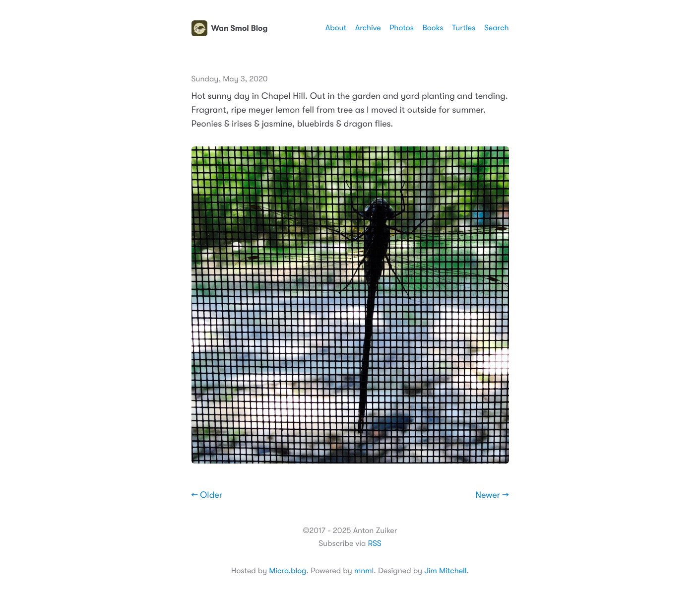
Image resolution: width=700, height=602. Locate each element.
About (336, 28)
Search (497, 28)
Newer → (492, 495)
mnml (364, 571)
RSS (374, 543)
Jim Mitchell (445, 571)
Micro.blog (287, 571)
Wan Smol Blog (230, 28)
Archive (368, 28)
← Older (207, 495)
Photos (402, 28)
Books (433, 28)
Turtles (464, 28)
